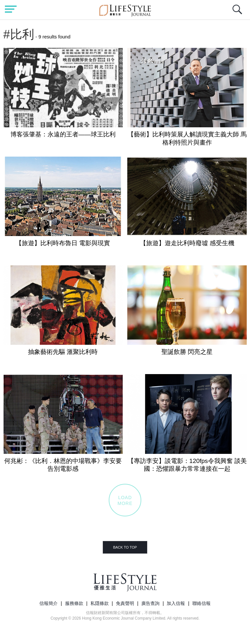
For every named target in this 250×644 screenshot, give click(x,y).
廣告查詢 (150, 603)
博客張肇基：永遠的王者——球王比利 (63, 134)
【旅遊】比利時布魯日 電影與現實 (63, 243)
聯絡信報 (201, 603)
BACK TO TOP (125, 547)
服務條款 (74, 603)
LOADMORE (125, 500)
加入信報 (176, 603)
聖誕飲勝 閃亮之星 (187, 352)
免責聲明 (125, 603)
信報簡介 (49, 603)
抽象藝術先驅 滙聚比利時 (63, 352)
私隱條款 (100, 603)
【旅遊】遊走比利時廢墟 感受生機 (187, 243)
